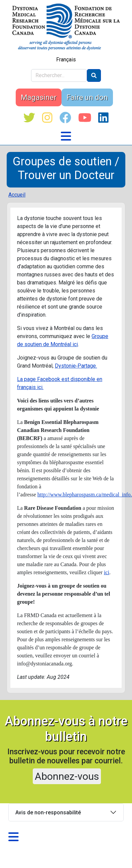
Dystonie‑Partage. (76, 366)
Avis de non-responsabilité (48, 812)
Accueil (17, 195)
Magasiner (39, 97)
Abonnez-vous (67, 776)
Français (66, 60)
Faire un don (87, 97)
